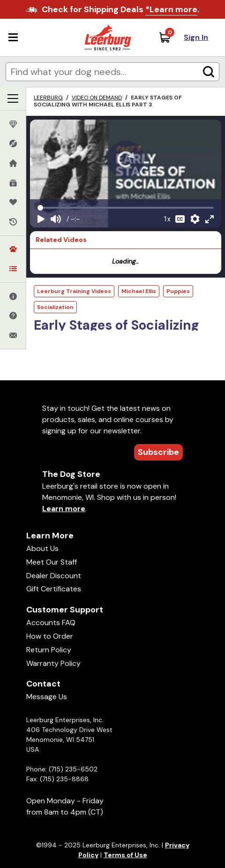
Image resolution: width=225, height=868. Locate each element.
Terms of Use (125, 855)
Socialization (55, 307)
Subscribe (158, 452)
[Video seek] (126, 208)
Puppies (178, 291)
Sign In (196, 37)
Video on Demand (97, 98)
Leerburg (48, 98)
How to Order (50, 636)
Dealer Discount (54, 576)
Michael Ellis (139, 291)
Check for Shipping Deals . (120, 10)
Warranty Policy (53, 663)
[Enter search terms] (112, 72)
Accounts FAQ (51, 623)
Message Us (47, 697)
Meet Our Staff (52, 562)
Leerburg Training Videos (74, 291)
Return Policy (49, 650)
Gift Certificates (54, 589)
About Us (42, 548)
